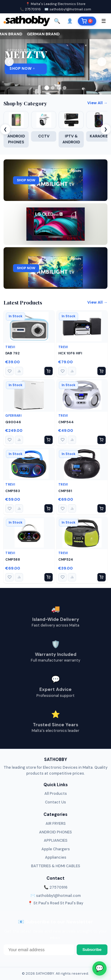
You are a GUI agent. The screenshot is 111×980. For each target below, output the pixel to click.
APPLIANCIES (56, 840)
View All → (97, 103)
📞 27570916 (30, 9)
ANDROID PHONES (55, 832)
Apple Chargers (56, 849)
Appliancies (56, 857)
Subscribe (92, 950)
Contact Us (55, 802)
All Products (56, 793)
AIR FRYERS (56, 823)
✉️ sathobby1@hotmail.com (68, 9)
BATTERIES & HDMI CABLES (56, 866)
